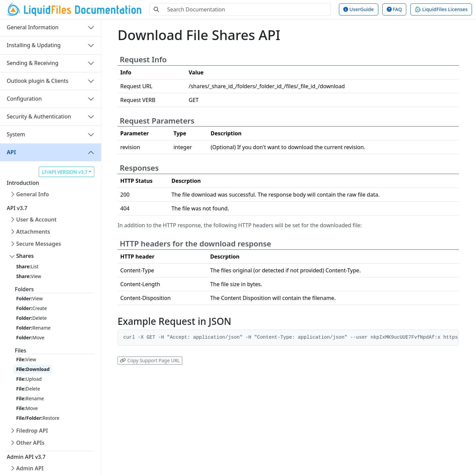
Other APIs (30, 443)
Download (33, 369)
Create (31, 308)
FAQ (394, 9)
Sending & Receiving (33, 63)
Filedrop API (32, 431)
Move (30, 337)
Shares (25, 256)
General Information (33, 27)
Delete (31, 318)
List (27, 266)
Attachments (33, 232)
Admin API (30, 468)
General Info (33, 194)
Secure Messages (39, 244)
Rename (33, 328)
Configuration (24, 99)
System (16, 134)
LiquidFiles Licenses (441, 9)
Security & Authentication (39, 116)
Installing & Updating (34, 45)
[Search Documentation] (247, 9)
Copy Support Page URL (150, 360)
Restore (38, 418)
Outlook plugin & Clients (38, 81)
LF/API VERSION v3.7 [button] (65, 172)
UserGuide (358, 9)
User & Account (36, 219)
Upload (29, 379)
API (11, 152)
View (29, 276)
